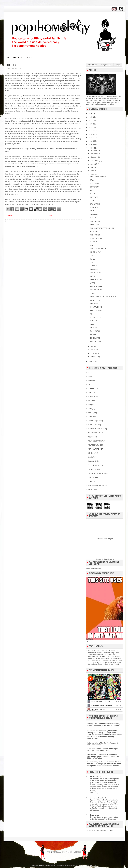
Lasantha (63, 865)
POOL (92, 211)
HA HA (90, 413)
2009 (91, 148)
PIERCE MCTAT (96, 280)
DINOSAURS (95, 338)
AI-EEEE (93, 324)
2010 (91, 144)
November (95, 154)
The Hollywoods (94, 465)
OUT (92, 262)
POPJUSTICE (95, 331)
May (92, 174)
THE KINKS (92, 469)
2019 (91, 114)
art (89, 372)
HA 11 (92, 259)
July (92, 167)
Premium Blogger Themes (75, 865)
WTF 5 (93, 283)
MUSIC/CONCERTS (95, 429)
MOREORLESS (96, 238)
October (94, 157)
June (93, 171)
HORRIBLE (94, 269)
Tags (118, 65)
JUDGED (94, 201)
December (95, 150)
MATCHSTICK (95, 183)
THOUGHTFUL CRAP (96, 473)
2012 (91, 138)
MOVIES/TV (92, 425)
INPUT (93, 276)
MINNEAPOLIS (96, 317)
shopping (91, 461)
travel (90, 481)
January (94, 357)
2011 (91, 141)
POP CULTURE (93, 449)
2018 (91, 117)
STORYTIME (95, 204)
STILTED (94, 321)
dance (90, 393)
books (90, 380)
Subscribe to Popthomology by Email (99, 830)
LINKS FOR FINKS (18, 58)
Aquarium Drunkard (98, 798)
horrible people (93, 421)
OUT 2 (93, 256)
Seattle (90, 457)
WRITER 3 (94, 304)
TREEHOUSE (95, 221)
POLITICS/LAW (93, 445)
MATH (92, 194)
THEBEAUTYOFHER (98, 249)
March (93, 350)
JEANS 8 (94, 266)
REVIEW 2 (94, 197)
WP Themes (46, 865)
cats (89, 384)
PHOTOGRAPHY (94, 433)
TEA (92, 314)
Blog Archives (106, 65)
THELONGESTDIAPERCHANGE (102, 228)
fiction (90, 401)
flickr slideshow (109, 559)
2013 (91, 134)
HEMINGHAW (95, 252)
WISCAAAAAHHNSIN (96, 485)
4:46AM (93, 218)
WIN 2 (92, 190)
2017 (91, 121)
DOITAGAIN (95, 225)
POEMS (91, 437)
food (89, 405)
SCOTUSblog (95, 777)
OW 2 (92, 180)
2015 (91, 127)
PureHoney (95, 815)
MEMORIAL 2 (95, 207)
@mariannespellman (94, 568)
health (90, 417)
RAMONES (94, 232)
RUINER (93, 334)
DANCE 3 (94, 242)
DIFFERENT (11, 65)
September (95, 161)
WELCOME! (93, 65)
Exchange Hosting (90, 865)
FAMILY (90, 397)
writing (90, 489)
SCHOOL (91, 453)
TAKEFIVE (94, 214)
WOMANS (94, 328)
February (94, 353)
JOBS (92, 293)
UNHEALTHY (95, 300)
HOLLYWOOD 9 (96, 290)
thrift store (91, 477)
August (93, 164)
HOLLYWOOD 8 (96, 307)
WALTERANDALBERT (98, 177)
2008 (91, 362)
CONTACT (30, 58)
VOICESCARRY (96, 286)
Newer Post (9, 215)
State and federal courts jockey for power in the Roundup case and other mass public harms (104, 781)
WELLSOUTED (96, 341)
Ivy (91, 817)
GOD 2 (93, 245)
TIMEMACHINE (96, 273)
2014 (91, 131)
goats (90, 409)
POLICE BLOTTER (95, 441)
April (92, 346)
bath (89, 376)
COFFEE (91, 389)
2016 (91, 124)
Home (8, 58)
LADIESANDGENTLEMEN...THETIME (104, 297)
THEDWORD (95, 235)
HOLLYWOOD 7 (96, 311)
